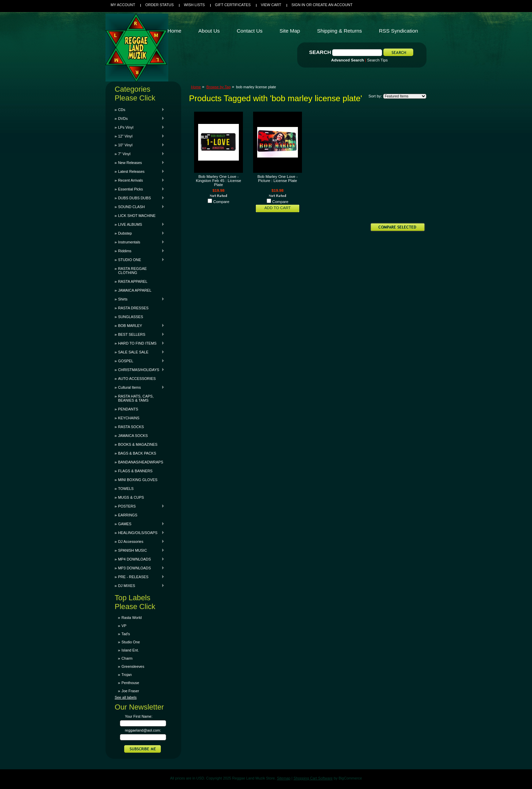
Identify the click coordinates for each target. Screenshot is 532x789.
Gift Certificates (233, 5)
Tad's (126, 634)
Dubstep (140, 233)
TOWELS (126, 489)
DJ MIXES (140, 586)
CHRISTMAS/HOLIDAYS (140, 370)
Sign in (298, 5)
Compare (221, 202)
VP (124, 626)
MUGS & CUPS (131, 497)
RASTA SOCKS (131, 427)
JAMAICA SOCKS (133, 436)
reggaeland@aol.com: (143, 730)
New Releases (140, 163)
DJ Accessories (140, 542)
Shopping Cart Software (313, 778)
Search (320, 52)
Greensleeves (133, 666)
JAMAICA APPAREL (135, 290)
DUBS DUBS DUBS (140, 198)
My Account (123, 5)
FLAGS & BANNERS (135, 471)
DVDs (140, 118)
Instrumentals (140, 242)
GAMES (140, 524)
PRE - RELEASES (140, 577)
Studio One (131, 642)
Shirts (140, 299)
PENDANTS (128, 409)
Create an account (333, 5)
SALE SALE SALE (140, 352)
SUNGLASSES (131, 317)
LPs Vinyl (140, 127)
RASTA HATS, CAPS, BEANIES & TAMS (136, 398)
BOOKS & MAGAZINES (138, 444)
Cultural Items (140, 387)
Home (196, 87)
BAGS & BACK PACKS (137, 453)
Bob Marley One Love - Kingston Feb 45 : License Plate (218, 181)
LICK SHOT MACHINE (137, 216)
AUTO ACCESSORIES (137, 379)
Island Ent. (130, 650)
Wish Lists (194, 5)
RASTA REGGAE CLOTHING (132, 271)
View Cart (271, 5)
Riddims (140, 251)
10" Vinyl (140, 145)
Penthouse (130, 683)
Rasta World (132, 618)
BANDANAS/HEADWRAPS (141, 462)
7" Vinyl (140, 154)
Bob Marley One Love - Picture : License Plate (278, 179)
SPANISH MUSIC (140, 550)
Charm (127, 658)
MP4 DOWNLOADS (140, 559)
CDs (140, 110)
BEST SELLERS (140, 334)
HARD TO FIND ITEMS (140, 343)
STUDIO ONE (140, 260)
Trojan (127, 675)
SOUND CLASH (140, 207)
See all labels (126, 697)
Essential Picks (140, 189)
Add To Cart (278, 208)
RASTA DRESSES (133, 308)
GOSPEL (140, 361)
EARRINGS (128, 515)
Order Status (159, 5)
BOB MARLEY (140, 326)
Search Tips (377, 60)
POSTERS (140, 506)
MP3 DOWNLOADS (140, 568)
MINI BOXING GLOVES (138, 480)
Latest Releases (140, 171)
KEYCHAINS (129, 418)
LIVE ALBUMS (140, 224)
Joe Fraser (130, 691)
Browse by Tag (218, 87)
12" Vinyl (140, 136)
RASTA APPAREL (133, 281)
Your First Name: (139, 716)
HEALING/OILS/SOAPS (140, 533)
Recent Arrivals (140, 180)
